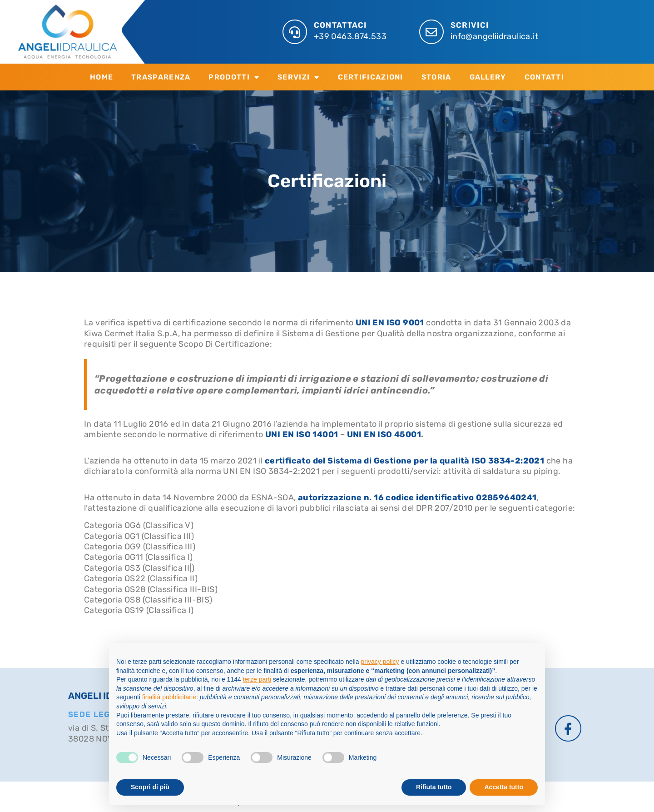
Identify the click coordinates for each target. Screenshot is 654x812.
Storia (436, 77)
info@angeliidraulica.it (494, 36)
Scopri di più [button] (150, 787)
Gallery (488, 77)
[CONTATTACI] (295, 32)
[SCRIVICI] (431, 32)
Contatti (544, 77)
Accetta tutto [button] (504, 787)
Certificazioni (371, 77)
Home (102, 77)
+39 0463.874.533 (350, 36)
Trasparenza (161, 77)
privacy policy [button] (380, 662)
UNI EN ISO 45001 (384, 434)
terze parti (257, 679)
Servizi (298, 77)
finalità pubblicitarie (169, 697)
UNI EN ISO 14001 (302, 434)
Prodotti (234, 77)
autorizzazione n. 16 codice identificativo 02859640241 (417, 498)
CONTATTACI (340, 25)
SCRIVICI (470, 25)
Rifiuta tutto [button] (434, 787)
